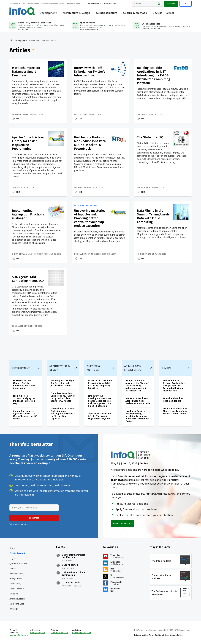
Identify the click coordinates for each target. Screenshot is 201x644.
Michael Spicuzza (83, 188)
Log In (13, 558)
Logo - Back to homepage (22, 11)
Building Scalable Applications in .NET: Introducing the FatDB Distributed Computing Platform (153, 75)
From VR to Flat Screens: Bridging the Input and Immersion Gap (24, 400)
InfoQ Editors (16, 579)
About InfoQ (15, 584)
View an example (38, 463)
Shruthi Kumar (19, 254)
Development (48, 13)
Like (18, 119)
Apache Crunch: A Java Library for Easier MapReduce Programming (28, 143)
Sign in (186, 4)
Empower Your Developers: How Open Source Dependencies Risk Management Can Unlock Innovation (100, 401)
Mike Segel (96, 254)
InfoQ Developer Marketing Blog (17, 601)
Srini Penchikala (20, 114)
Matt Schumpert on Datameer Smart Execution (26, 72)
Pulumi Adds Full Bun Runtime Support (174, 400)
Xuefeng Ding (81, 114)
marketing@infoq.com (81, 633)
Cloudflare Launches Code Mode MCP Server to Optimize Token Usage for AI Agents (63, 397)
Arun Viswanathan (37, 254)
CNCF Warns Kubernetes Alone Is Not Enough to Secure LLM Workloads (175, 411)
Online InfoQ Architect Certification (73, 556)
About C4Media (17, 589)
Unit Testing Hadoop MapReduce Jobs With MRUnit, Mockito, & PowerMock (90, 143)
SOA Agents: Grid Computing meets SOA (28, 279)
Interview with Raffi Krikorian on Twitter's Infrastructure (90, 72)
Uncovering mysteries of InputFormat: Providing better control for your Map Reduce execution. (90, 218)
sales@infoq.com (38, 633)
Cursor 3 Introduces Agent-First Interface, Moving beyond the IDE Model (25, 415)
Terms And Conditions (159, 635)
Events (170, 13)
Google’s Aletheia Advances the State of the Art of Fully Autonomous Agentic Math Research (137, 386)
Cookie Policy (176, 635)
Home (12, 548)
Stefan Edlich (144, 188)
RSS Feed (33, 50)
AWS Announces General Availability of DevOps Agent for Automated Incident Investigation (175, 386)
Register (171, 4)
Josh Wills (17, 188)
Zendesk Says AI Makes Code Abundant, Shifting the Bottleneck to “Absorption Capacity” (63, 414)
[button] (34, 518)
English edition (93, 4)
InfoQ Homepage (17, 40)
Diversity (14, 609)
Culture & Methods (135, 13)
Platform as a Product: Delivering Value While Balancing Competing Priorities (100, 384)
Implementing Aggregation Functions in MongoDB (28, 214)
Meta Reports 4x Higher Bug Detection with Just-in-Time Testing (63, 383)
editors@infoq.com (59, 633)
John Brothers (144, 254)
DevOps (157, 13)
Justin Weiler (143, 114)
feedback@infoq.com (19, 635)
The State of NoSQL (151, 137)
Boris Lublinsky (82, 254)
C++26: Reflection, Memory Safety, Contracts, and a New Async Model (24, 384)
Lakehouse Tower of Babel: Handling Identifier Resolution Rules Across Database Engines (137, 416)
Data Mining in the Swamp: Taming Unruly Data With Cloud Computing (153, 216)
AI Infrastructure (107, 13)
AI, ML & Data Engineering (86, 206)
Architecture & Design (76, 13)
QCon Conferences (18, 563)
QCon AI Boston (70, 565)
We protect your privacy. (20, 524)
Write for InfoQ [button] (110, 4)
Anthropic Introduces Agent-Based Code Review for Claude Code (138, 401)
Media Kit (14, 594)
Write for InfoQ (17, 574)
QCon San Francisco (72, 583)
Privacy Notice (141, 635)
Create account (17, 553)
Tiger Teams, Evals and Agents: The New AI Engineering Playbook (100, 416)
